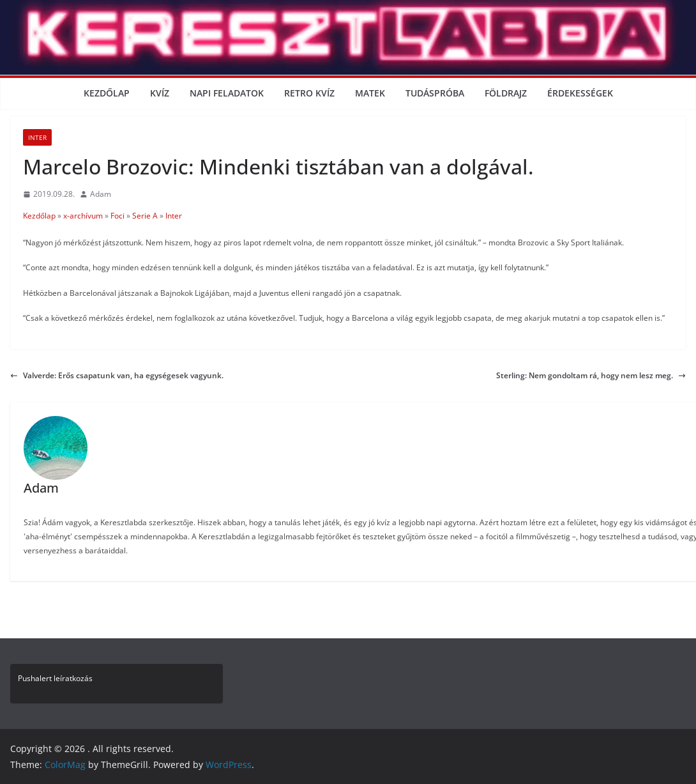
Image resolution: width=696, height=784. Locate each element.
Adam (101, 194)
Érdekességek (580, 93)
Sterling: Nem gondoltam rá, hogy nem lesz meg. (591, 375)
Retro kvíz (309, 93)
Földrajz (506, 93)
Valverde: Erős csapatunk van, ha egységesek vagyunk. (117, 375)
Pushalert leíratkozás (55, 678)
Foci (117, 216)
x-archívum (83, 216)
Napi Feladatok (227, 93)
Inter (37, 137)
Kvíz (160, 93)
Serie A (145, 216)
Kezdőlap (107, 93)
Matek (370, 93)
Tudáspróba (435, 93)
